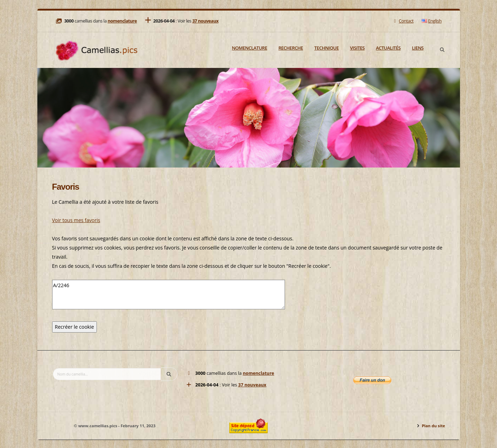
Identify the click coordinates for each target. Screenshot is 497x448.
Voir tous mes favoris (76, 220)
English (431, 21)
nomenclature (122, 21)
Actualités (388, 48)
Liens (418, 48)
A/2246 (169, 295)
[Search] (442, 50)
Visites (357, 48)
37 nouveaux (205, 21)
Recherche (291, 48)
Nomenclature (249, 48)
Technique (326, 48)
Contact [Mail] (403, 21)
